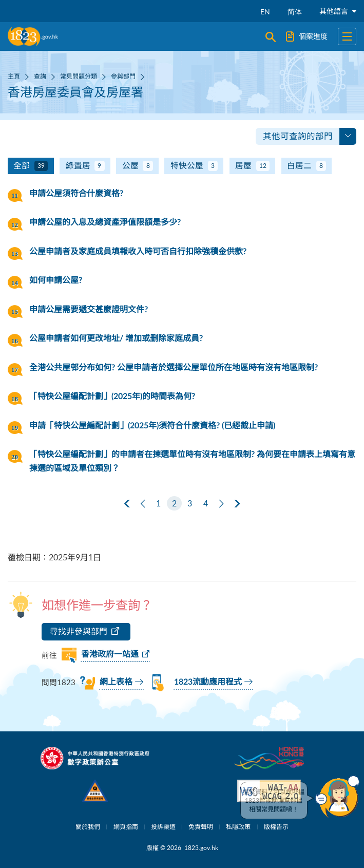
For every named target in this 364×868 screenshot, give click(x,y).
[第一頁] (127, 504)
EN (265, 12)
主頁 (14, 76)
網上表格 (116, 682)
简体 (295, 12)
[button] (337, 797)
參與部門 (123, 76)
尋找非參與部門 (79, 631)
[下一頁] (221, 504)
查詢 (40, 76)
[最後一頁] (237, 504)
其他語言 (338, 11)
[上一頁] (143, 504)
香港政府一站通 (110, 654)
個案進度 (307, 36)
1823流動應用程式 (208, 682)
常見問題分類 (79, 76)
